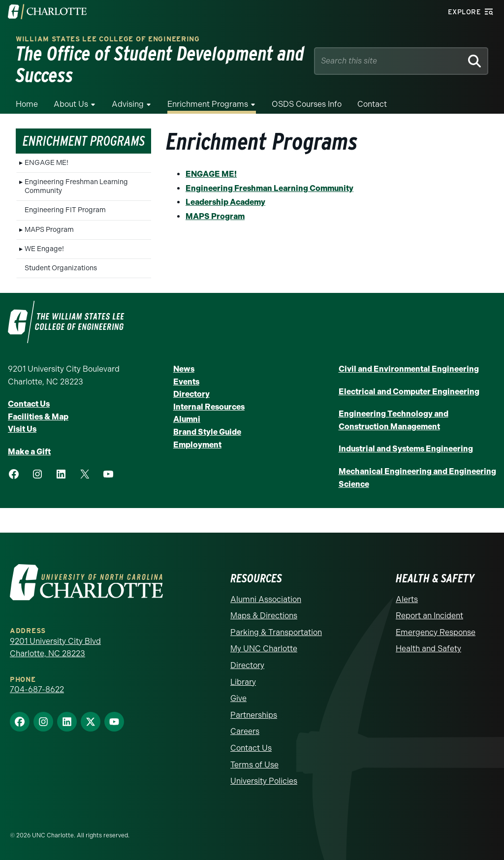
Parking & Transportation (276, 632)
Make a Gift (29, 452)
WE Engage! (44, 249)
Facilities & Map (38, 417)
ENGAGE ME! (47, 163)
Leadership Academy (225, 202)
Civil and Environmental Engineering (409, 369)
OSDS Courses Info (307, 104)
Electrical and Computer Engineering (409, 392)
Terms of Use (254, 765)
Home (27, 104)
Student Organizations (61, 268)
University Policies (264, 781)
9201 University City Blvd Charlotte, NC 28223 (55, 648)
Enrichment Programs (208, 104)
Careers (245, 731)
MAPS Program (49, 230)
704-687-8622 (37, 689)
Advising (128, 104)
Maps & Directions (264, 616)
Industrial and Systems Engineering (406, 449)
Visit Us (22, 429)
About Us (71, 104)
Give (238, 698)
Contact (372, 104)
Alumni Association (266, 599)
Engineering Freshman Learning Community (76, 186)
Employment (197, 445)
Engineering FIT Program (65, 210)
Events (186, 382)
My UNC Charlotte (264, 649)
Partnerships (254, 715)
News (184, 369)
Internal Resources (209, 407)
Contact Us (29, 404)
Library (243, 682)
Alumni (187, 419)
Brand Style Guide (207, 432)
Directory (191, 394)
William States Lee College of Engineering (108, 39)
